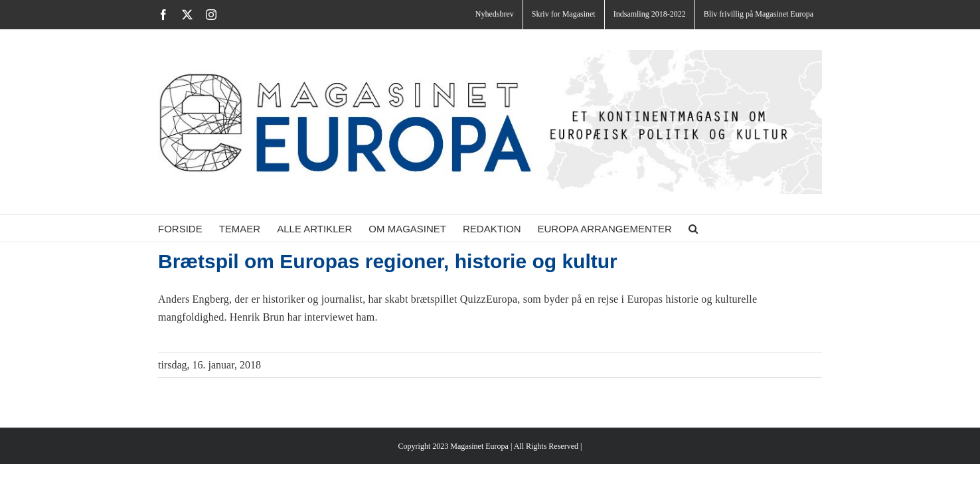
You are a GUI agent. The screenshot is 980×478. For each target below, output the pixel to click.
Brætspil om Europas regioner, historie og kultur (388, 261)
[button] (733, 228)
